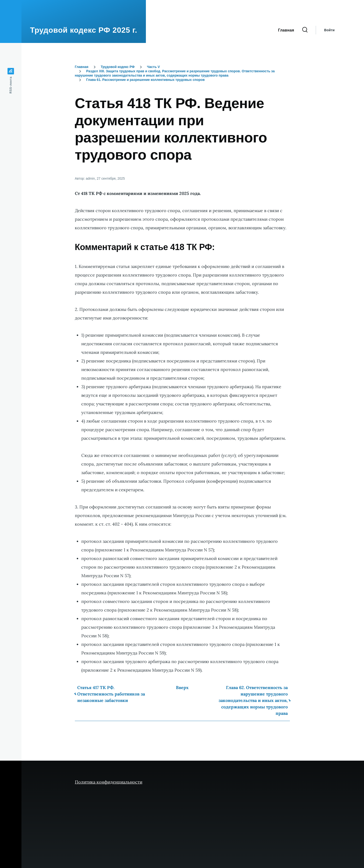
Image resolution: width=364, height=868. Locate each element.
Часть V (153, 67)
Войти (329, 30)
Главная (82, 67)
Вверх (182, 688)
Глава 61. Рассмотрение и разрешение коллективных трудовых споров (146, 80)
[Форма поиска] (305, 30)
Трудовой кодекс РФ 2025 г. (84, 30)
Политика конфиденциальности (109, 782)
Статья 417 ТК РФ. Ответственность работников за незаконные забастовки (111, 694)
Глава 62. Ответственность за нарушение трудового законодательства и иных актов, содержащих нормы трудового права (253, 700)
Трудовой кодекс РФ (118, 67)
